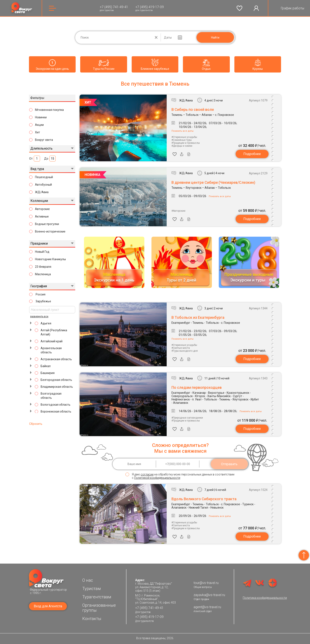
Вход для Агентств (48, 606)
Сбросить (36, 424)
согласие (147, 474)
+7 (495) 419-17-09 (150, 7)
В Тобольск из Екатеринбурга (198, 317)
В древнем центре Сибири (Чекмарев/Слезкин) (213, 182)
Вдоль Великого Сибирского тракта (204, 499)
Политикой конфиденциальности (157, 478)
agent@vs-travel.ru (207, 607)
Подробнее (252, 154)
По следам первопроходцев (197, 387)
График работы (292, 8)
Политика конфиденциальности (265, 598)
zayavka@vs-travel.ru (209, 595)
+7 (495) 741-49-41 (114, 7)
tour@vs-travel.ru (206, 583)
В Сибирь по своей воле (193, 109)
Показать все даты (182, 131)
